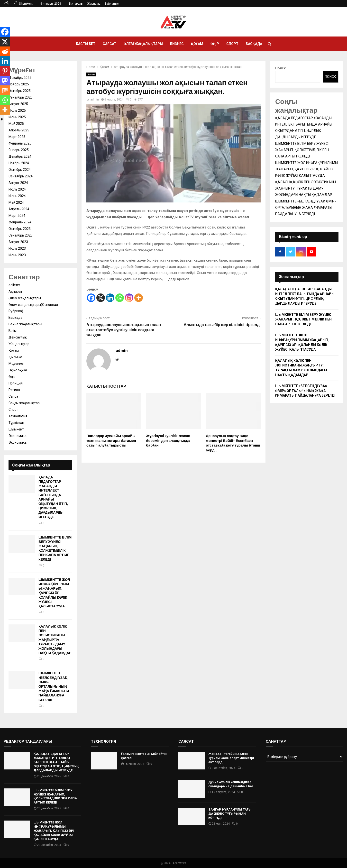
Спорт (232, 44)
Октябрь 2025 (20, 91)
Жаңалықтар (19, 344)
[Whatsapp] (120, 298)
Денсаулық (18, 337)
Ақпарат (15, 292)
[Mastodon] (5, 81)
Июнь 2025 (17, 117)
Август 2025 (18, 104)
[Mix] (5, 90)
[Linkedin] (110, 298)
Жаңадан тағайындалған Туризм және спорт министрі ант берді (231, 758)
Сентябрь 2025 (21, 97)
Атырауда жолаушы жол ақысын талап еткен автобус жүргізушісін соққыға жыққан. (124, 330)
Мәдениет (17, 364)
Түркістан (16, 423)
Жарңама (94, 4)
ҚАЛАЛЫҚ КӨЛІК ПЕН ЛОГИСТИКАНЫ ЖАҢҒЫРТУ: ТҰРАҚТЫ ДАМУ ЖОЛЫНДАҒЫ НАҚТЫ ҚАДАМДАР (55, 640)
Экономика (18, 436)
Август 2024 (18, 183)
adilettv (14, 285)
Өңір (215, 44)
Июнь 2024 (17, 196)
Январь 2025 (19, 150)
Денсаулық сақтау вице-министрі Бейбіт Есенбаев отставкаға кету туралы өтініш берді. (233, 443)
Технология (18, 416)
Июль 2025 (17, 110)
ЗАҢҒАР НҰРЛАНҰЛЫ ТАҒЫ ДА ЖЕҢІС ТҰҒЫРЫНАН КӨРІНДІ (230, 814)
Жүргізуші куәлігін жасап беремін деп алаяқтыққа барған (168, 441)
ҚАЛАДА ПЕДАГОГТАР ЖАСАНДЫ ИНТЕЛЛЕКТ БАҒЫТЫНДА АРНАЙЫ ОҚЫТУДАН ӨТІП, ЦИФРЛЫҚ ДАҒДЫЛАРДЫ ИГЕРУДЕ (53, 497)
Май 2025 (16, 124)
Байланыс (112, 4)
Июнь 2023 (17, 255)
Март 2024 (17, 216)
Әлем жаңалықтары (143, 44)
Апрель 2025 (19, 130)
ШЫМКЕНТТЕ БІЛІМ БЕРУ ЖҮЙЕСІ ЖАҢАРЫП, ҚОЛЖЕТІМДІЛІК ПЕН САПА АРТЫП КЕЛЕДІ (55, 548)
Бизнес (177, 44)
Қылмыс (15, 357)
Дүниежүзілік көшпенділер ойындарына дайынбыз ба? (231, 784)
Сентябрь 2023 (21, 235)
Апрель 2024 (19, 209)
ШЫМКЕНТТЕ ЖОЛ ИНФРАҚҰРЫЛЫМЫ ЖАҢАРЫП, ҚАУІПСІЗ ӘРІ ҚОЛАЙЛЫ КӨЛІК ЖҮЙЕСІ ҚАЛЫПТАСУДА (54, 593)
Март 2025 (17, 137)
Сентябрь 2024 (21, 176)
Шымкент (16, 429)
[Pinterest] (5, 71)
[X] (101, 298)
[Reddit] (5, 51)
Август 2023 (18, 242)
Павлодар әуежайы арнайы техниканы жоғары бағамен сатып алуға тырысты (111, 441)
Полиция (16, 383)
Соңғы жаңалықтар (24, 403)
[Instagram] (129, 298)
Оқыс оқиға (18, 370)
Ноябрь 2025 (19, 84)
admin (95, 100)
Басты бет (86, 44)
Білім (13, 331)
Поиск (280, 68)
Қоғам (197, 44)
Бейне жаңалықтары (25, 324)
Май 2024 (16, 202)
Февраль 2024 (20, 222)
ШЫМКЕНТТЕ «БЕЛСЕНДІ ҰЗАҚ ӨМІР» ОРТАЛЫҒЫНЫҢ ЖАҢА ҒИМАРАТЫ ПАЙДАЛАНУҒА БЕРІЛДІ (54, 686)
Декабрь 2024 (20, 156)
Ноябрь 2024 (19, 163)
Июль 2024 (17, 189)
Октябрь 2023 (20, 229)
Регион (14, 390)
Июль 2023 (17, 248)
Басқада (254, 44)
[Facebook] (91, 298)
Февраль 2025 (20, 143)
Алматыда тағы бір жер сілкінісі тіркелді (222, 325)
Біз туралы (76, 4)
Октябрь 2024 (20, 170)
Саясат (110, 44)
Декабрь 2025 (20, 78)
